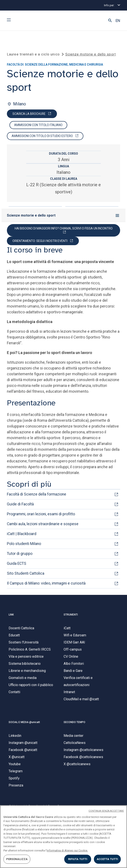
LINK (11, 615)
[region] (63, 837)
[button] (110, 21)
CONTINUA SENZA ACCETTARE (106, 811)
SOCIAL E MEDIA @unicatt (24, 722)
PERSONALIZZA (17, 859)
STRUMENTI (71, 615)
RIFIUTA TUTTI (78, 859)
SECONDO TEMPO (74, 722)
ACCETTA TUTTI (107, 859)
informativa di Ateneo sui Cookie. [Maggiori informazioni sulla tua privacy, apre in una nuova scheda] (67, 850)
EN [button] (118, 21)
